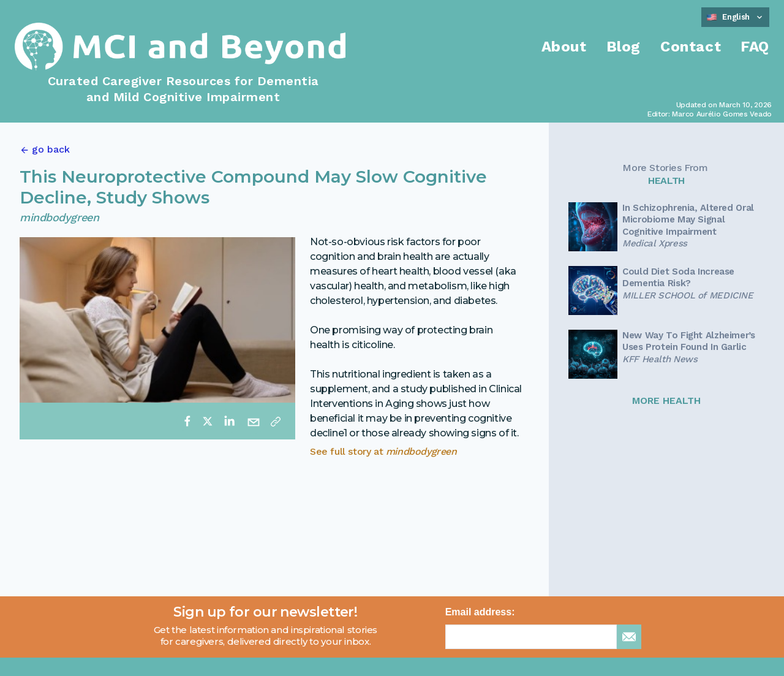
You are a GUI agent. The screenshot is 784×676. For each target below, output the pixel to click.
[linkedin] (229, 421)
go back (51, 149)
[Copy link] (276, 421)
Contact (691, 47)
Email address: (480, 612)
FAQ (755, 47)
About (564, 47)
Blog (624, 47)
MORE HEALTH (666, 401)
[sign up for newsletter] (629, 637)
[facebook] (187, 421)
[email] (254, 421)
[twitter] (208, 421)
